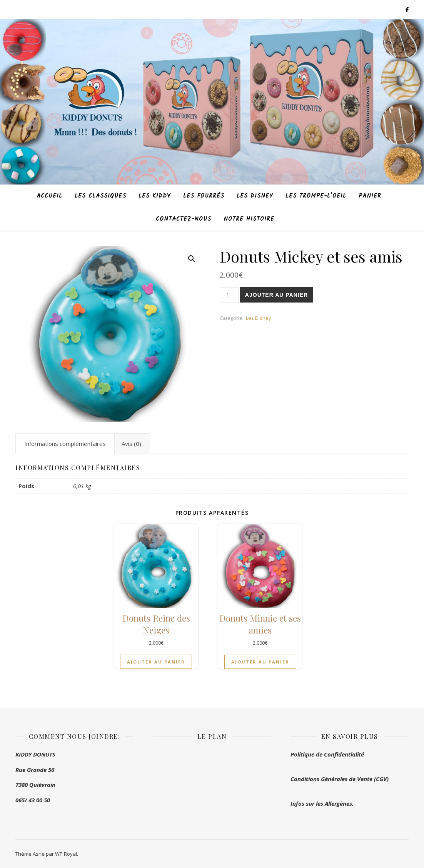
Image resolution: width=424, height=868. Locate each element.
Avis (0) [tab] (131, 444)
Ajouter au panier (276, 295)
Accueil (49, 196)
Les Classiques (100, 196)
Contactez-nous (184, 219)
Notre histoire (249, 219)
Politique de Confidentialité (327, 754)
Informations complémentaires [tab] (65, 444)
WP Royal (66, 854)
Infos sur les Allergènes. (322, 803)
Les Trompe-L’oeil (316, 196)
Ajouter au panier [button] (156, 662)
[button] (192, 259)
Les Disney (255, 196)
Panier (370, 196)
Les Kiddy (155, 196)
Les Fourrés (204, 196)
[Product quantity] (229, 295)
